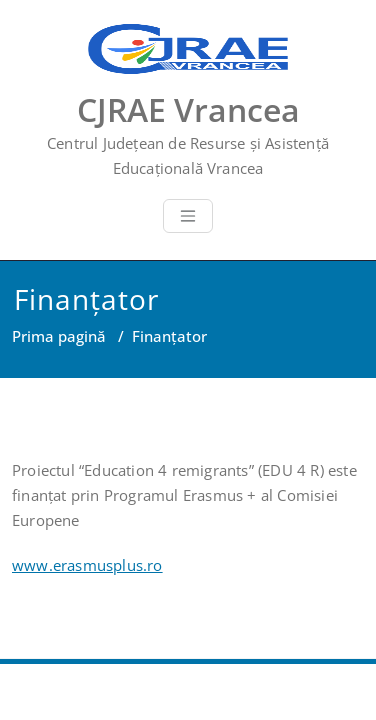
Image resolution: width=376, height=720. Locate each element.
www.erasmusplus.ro (87, 565)
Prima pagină (59, 336)
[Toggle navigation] (188, 216)
